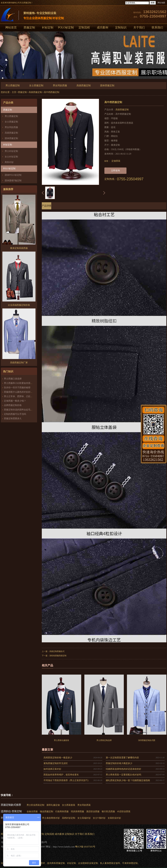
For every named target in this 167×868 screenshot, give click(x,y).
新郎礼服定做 (53, 805)
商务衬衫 (9, 162)
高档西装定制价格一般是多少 (58, 758)
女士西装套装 (69, 805)
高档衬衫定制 (69, 818)
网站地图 (161, 3)
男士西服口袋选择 (13, 379)
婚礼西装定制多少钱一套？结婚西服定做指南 (128, 780)
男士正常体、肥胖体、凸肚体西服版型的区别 (26, 396)
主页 (14, 92)
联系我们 (90, 834)
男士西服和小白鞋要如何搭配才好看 (22, 383)
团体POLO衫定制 (13, 175)
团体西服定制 (107, 85)
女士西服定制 (36, 85)
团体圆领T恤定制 (13, 181)
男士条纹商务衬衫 (51, 818)
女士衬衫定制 (11, 157)
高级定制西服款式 (57, 651)
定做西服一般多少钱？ (15, 401)
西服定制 (29, 27)
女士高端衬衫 (84, 818)
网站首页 (11, 27)
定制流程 (84, 27)
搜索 (153, 3)
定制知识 (121, 27)
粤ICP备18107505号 (85, 847)
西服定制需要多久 (13, 419)
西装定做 (113, 863)
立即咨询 (115, 171)
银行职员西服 (108, 812)
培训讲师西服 (77, 812)
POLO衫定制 (66, 27)
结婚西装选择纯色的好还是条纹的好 (123, 769)
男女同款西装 (84, 805)
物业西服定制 (47, 812)
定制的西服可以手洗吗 (15, 414)
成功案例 (103, 27)
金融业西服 (32, 812)
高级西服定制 (84, 85)
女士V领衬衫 (99, 818)
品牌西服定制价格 (13, 405)
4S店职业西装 (124, 812)
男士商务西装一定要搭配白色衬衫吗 (123, 775)
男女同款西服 (60, 85)
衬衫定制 (48, 27)
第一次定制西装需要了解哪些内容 (122, 758)
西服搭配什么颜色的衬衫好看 (18, 392)
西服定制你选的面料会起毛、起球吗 (22, 410)
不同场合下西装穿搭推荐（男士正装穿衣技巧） (67, 780)
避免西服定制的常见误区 (56, 763)
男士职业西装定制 (35, 805)
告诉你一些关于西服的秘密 (17, 388)
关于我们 (139, 27)
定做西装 (116, 161)
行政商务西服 (62, 812)
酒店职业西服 (93, 812)
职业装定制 (92, 863)
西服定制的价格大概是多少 (119, 763)
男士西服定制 (13, 85)
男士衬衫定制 (11, 151)
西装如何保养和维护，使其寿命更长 (61, 775)
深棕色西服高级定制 (58, 656)
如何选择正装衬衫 (52, 769)
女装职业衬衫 (114, 818)
